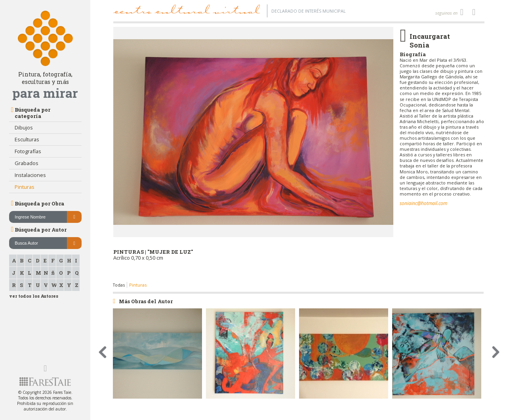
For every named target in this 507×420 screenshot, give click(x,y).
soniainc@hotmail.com (423, 203)
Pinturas (25, 187)
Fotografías (28, 151)
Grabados (27, 163)
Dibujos (24, 127)
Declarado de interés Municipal (309, 11)
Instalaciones (30, 175)
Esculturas (27, 139)
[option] (253, 154)
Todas (119, 285)
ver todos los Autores (34, 296)
